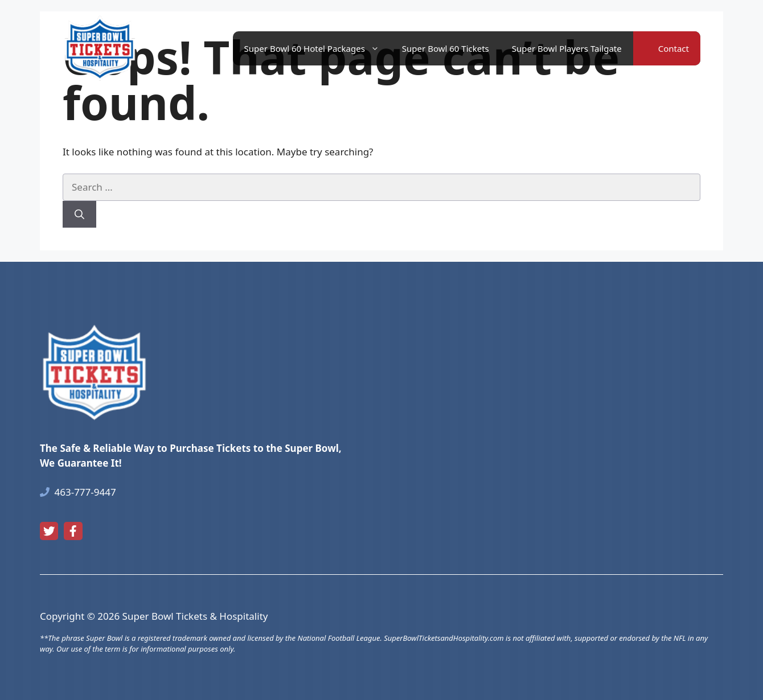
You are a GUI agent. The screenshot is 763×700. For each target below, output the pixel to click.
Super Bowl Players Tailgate (567, 48)
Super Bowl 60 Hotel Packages (317, 48)
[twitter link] (49, 531)
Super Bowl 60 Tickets (446, 48)
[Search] (79, 215)
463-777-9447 (85, 492)
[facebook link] (73, 531)
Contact (674, 48)
